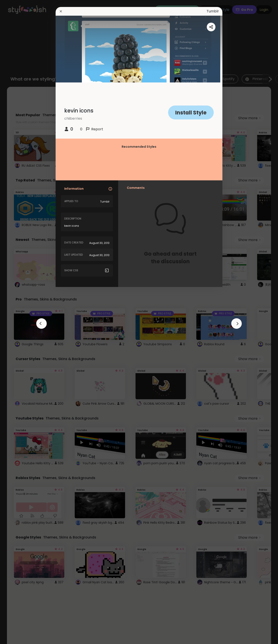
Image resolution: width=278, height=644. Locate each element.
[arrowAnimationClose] (41, 324)
